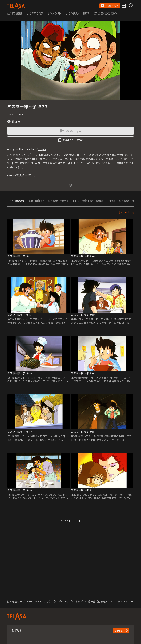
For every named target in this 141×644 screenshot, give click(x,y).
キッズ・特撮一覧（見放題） (92, 601)
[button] (110, 6)
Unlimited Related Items (48, 201)
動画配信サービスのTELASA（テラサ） (29, 601)
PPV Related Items (88, 201)
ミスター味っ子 (26, 175)
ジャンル (63, 601)
